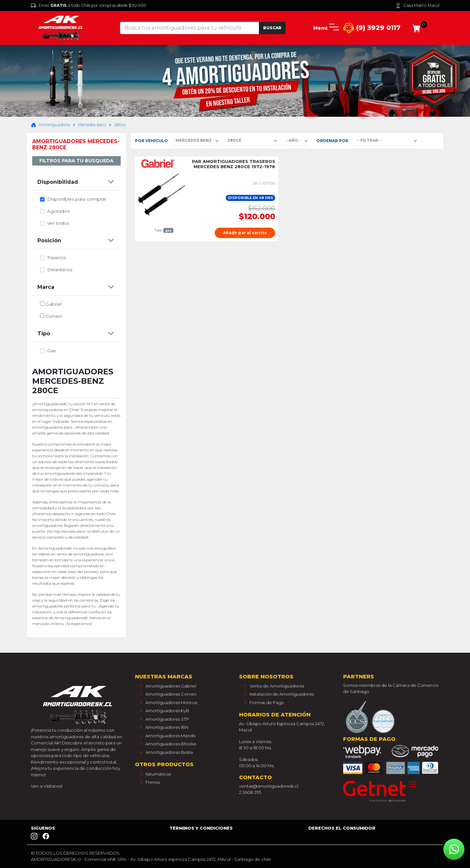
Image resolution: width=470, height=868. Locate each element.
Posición (49, 240)
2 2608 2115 (250, 792)
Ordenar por (332, 141)
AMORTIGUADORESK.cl (56, 859)
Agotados (58, 211)
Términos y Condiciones (201, 828)
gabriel (54, 304)
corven (54, 316)
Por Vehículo (151, 141)
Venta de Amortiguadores (277, 686)
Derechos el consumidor (342, 828)
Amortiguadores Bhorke (171, 744)
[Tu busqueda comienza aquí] (190, 28)
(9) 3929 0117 (372, 28)
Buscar (272, 28)
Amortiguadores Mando (171, 736)
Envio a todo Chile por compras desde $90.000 (89, 6)
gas (51, 351)
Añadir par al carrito (245, 233)
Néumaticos (158, 774)
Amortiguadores (51, 125)
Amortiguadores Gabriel (171, 686)
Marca (46, 287)
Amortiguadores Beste (169, 752)
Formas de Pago (267, 702)
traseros (56, 258)
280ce (120, 125)
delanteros (60, 270)
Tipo (44, 334)
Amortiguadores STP (167, 719)
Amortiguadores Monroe (172, 702)
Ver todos (58, 223)
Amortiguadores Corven (171, 694)
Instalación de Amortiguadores (282, 694)
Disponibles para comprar (77, 199)
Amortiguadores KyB (167, 711)
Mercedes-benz (92, 125)
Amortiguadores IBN (167, 727)
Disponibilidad (58, 182)
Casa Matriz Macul (417, 6)
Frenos (153, 782)
